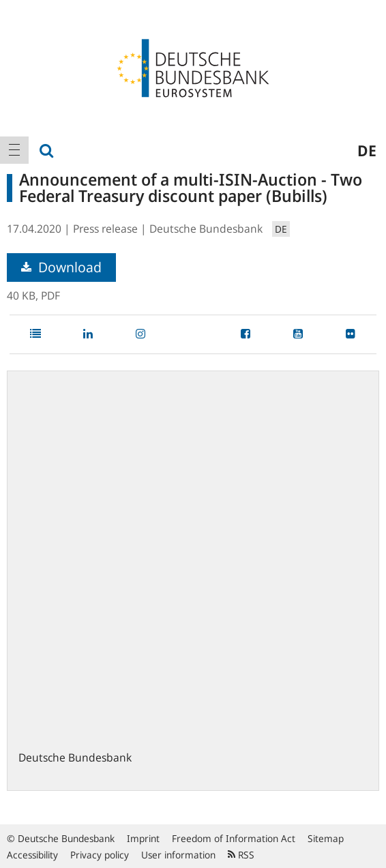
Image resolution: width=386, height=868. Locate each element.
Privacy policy (100, 855)
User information (178, 855)
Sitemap (326, 838)
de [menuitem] (367, 150)
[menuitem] (14, 150)
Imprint (143, 838)
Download (61, 267)
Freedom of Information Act (234, 838)
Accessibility (32, 855)
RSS (241, 855)
